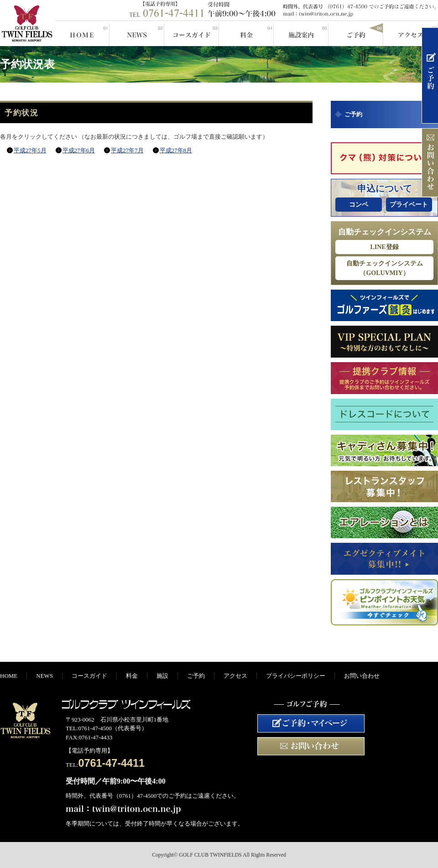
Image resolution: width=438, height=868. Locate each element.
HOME (82, 33)
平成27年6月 (79, 150)
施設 (301, 33)
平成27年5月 (30, 150)
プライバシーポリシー (296, 676)
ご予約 (356, 33)
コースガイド (192, 33)
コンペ (359, 205)
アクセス (411, 33)
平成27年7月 (127, 150)
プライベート (409, 205)
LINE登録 (384, 247)
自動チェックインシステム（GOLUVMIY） (385, 268)
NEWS (137, 33)
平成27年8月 (176, 150)
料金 (246, 33)
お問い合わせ (362, 676)
